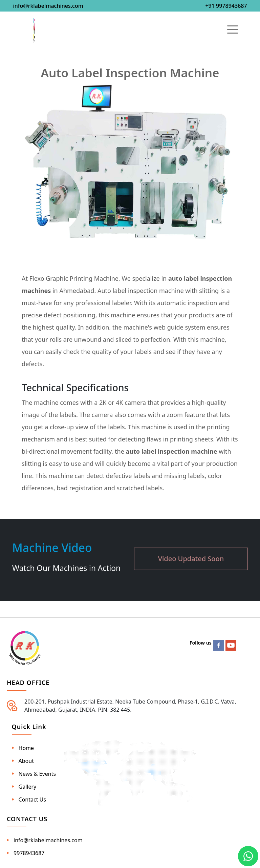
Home (26, 748)
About (26, 761)
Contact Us (32, 800)
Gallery (28, 787)
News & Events (37, 774)
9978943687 (29, 853)
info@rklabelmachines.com (48, 6)
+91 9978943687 (226, 6)
